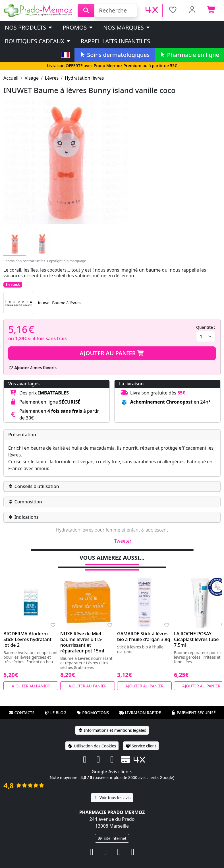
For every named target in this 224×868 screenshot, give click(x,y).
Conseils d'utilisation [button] (34, 486)
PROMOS (78, 27)
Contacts (21, 713)
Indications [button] (23, 517)
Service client (141, 746)
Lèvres (52, 78)
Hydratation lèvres (84, 78)
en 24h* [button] (202, 402)
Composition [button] (25, 502)
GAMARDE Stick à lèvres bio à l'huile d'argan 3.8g (144, 636)
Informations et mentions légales (112, 730)
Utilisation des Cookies (92, 746)
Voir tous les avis (112, 798)
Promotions (93, 713)
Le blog (55, 713)
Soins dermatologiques (114, 55)
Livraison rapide (140, 713)
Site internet (112, 838)
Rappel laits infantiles (115, 41)
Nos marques (127, 27)
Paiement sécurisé (193, 713)
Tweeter (123, 541)
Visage (32, 78)
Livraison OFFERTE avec (112, 66)
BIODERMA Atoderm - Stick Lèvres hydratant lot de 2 (27, 639)
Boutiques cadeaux (38, 41)
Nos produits (29, 27)
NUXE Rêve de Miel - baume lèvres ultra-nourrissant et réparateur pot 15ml (82, 642)
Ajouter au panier (112, 353)
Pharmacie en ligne (189, 55)
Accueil (11, 78)
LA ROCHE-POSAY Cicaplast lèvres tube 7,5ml (196, 639)
